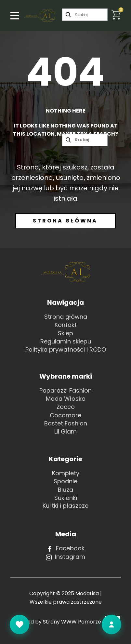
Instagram (65, 557)
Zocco (66, 407)
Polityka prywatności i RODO (66, 349)
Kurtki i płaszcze (65, 506)
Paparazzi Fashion (65, 390)
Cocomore (65, 415)
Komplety (66, 473)
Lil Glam (65, 431)
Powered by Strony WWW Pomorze (65, 622)
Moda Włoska (66, 399)
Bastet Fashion (66, 423)
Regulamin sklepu (66, 341)
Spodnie (65, 481)
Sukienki (66, 498)
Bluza (65, 490)
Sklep (65, 333)
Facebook (66, 548)
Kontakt (66, 325)
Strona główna (65, 221)
